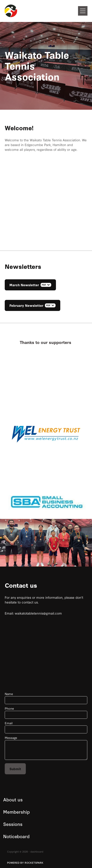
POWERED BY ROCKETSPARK (25, 863)
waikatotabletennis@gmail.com (38, 613)
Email (9, 723)
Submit (15, 769)
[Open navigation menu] (83, 11)
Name (9, 694)
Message (11, 738)
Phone (9, 708)
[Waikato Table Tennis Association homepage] (41, 11)
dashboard (37, 851)
